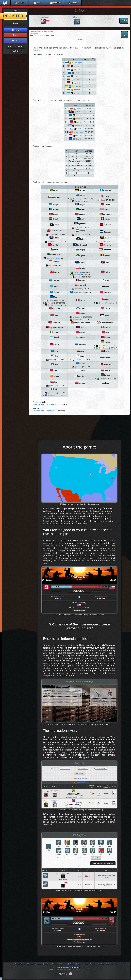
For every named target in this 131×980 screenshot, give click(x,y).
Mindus (78, 277)
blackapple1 (78, 272)
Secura (71, 964)
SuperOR (77, 76)
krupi (78, 235)
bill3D (52, 386)
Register (15, 51)
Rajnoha (78, 367)
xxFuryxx (78, 201)
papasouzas (53, 395)
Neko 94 (79, 115)
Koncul (77, 69)
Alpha (47, 964)
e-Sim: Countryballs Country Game (108, 964)
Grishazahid (77, 86)
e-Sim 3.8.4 (55, 967)
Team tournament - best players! (44, 404)
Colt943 (79, 139)
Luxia (55, 964)
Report (79, 39)
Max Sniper (77, 63)
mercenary (52, 393)
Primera (63, 964)
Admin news (77, 17)
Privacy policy (31, 964)
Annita (77, 73)
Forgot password (15, 47)
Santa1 (77, 93)
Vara (93, 964)
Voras (77, 80)
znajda (77, 90)
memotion (78, 289)
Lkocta (79, 129)
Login (16, 30)
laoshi (79, 109)
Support (40, 964)
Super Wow (104, 303)
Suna (79, 964)
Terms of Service (20, 964)
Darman (103, 379)
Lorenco (52, 360)
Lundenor (77, 66)
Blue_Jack (77, 83)
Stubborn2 (79, 132)
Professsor (78, 319)
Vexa (86, 964)
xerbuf (78, 227)
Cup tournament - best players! (44, 411)
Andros (79, 112)
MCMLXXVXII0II (53, 258)
